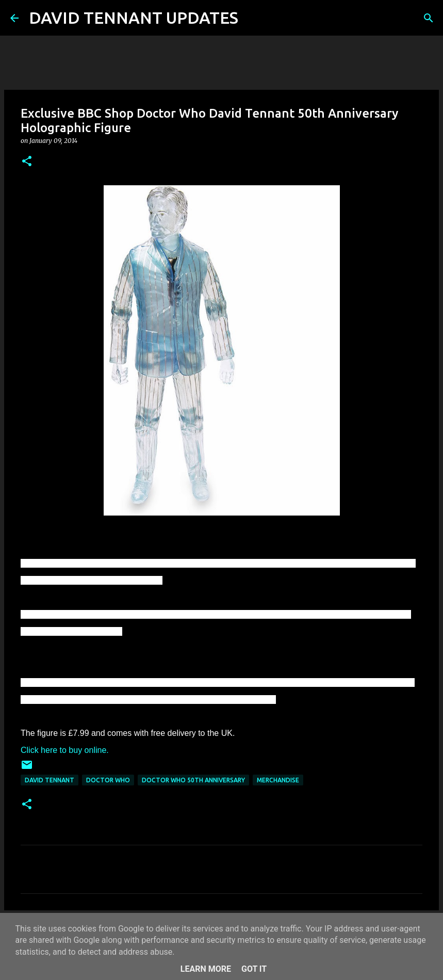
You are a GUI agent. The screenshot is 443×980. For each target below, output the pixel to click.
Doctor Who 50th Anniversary (193, 780)
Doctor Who (108, 780)
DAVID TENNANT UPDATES (134, 18)
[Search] (253, 18)
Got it (254, 969)
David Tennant (50, 780)
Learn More (206, 969)
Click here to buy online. (65, 750)
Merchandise (278, 780)
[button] (27, 162)
